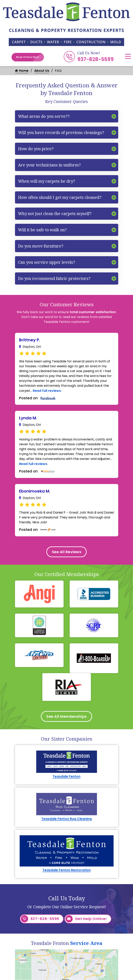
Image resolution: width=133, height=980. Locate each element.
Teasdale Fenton (66, 776)
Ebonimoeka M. (35, 491)
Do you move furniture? (41, 246)
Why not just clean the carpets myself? (55, 214)
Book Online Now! (30, 57)
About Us (42, 71)
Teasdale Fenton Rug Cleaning (66, 819)
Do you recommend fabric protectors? (54, 278)
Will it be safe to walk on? (42, 230)
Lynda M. (28, 418)
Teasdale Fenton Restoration (67, 870)
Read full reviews (47, 391)
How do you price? (36, 149)
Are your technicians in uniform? (49, 165)
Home (22, 71)
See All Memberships (66, 716)
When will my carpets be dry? (47, 181)
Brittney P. (30, 340)
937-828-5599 (95, 59)
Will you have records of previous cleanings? (61, 132)
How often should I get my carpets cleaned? (60, 197)
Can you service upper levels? (47, 262)
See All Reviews (67, 552)
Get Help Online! (86, 919)
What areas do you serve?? (44, 116)
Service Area (86, 943)
